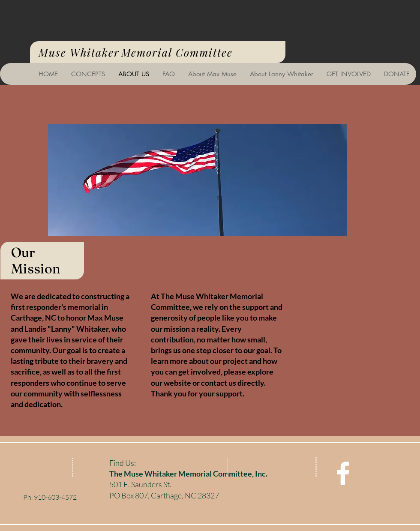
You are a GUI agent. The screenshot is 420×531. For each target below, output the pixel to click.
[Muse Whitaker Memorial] (343, 473)
